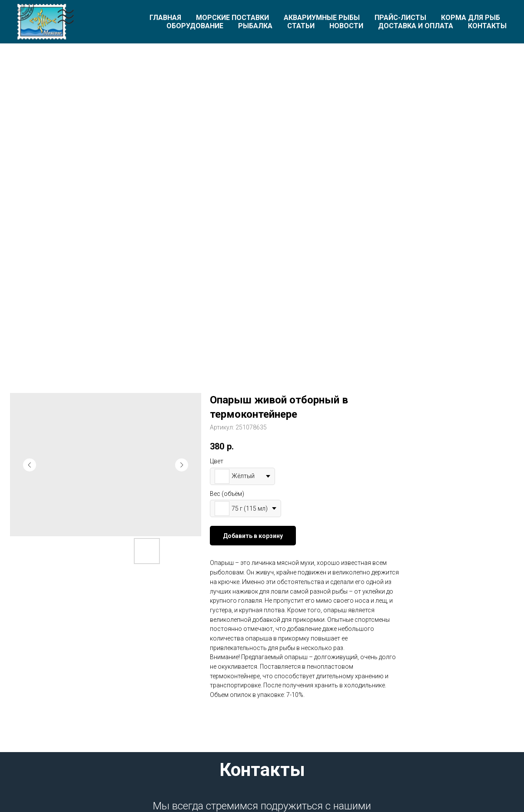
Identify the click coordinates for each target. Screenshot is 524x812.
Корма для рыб (471, 18)
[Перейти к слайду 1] (262, 328)
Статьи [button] (301, 26)
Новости (346, 26)
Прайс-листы (400, 18)
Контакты (487, 26)
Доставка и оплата (416, 26)
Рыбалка (255, 26)
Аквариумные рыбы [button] (322, 18)
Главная (165, 18)
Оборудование (195, 26)
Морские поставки (232, 18)
